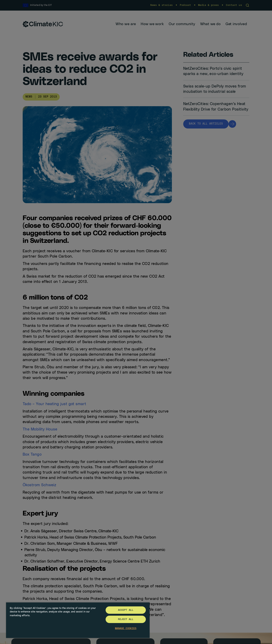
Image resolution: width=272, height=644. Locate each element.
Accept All (126, 610)
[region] (78, 620)
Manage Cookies (126, 628)
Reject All (126, 619)
